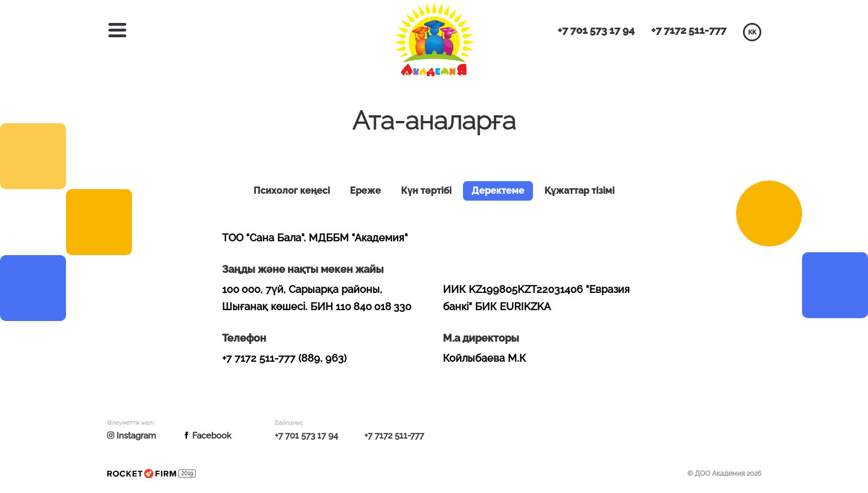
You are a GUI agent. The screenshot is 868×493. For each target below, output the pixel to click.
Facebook (207, 436)
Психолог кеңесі (292, 191)
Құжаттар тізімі (579, 191)
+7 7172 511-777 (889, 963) (284, 358)
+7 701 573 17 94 (596, 30)
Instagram (132, 436)
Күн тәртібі (426, 191)
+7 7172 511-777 (689, 30)
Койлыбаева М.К (484, 358)
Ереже (365, 191)
